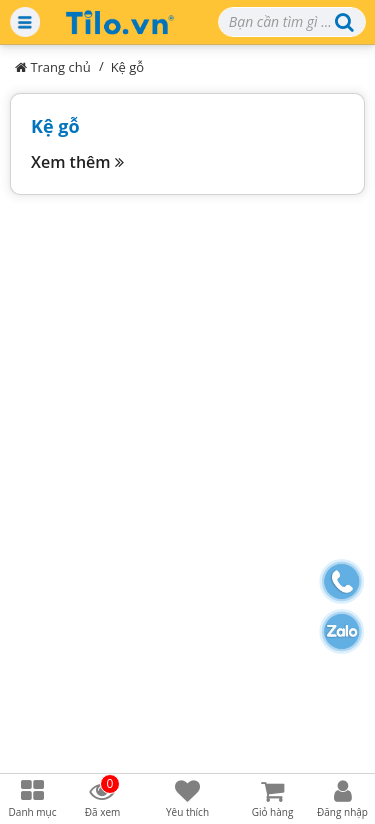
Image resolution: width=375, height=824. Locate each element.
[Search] (292, 22)
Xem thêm (77, 162)
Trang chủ (53, 67)
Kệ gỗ (128, 67)
